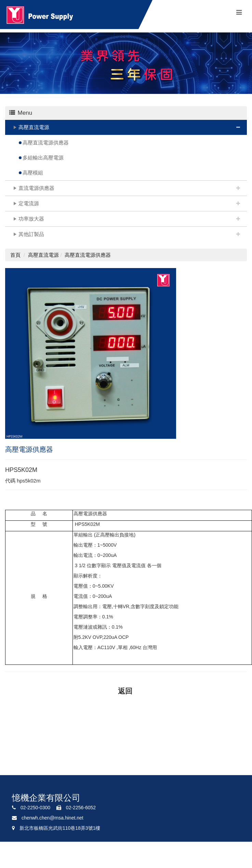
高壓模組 (33, 173)
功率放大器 (31, 219)
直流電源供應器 (36, 188)
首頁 (15, 255)
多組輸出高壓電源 (43, 158)
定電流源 (29, 203)
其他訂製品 (31, 234)
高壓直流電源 (34, 127)
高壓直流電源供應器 (46, 143)
